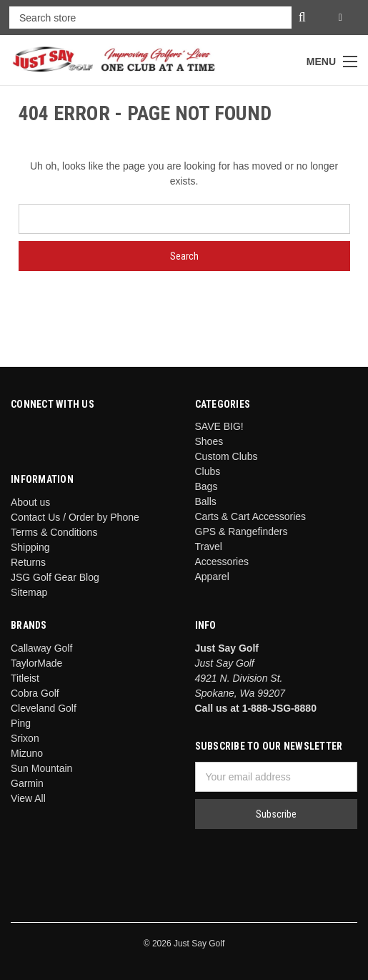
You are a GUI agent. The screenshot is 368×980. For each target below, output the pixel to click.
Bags (207, 486)
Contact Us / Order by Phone (75, 517)
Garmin (27, 783)
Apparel (212, 577)
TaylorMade (36, 663)
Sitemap (29, 592)
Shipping (30, 547)
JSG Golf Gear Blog (55, 577)
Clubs (208, 471)
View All (28, 798)
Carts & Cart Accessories (251, 516)
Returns (28, 562)
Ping (21, 723)
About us (30, 502)
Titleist (25, 678)
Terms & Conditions (54, 532)
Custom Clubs (227, 456)
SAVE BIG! (219, 426)
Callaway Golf (41, 648)
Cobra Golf (35, 693)
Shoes (209, 441)
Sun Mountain (41, 768)
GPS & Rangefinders (242, 531)
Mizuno (27, 753)
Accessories (222, 562)
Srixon (25, 738)
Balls (206, 501)
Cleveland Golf (44, 708)
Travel (209, 547)
